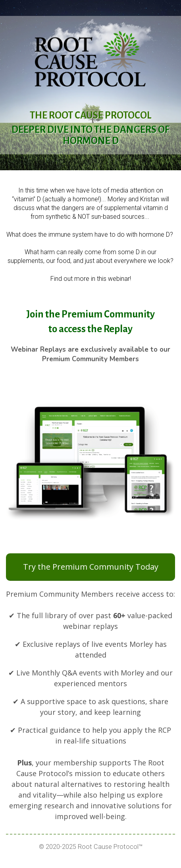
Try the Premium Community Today (91, 567)
